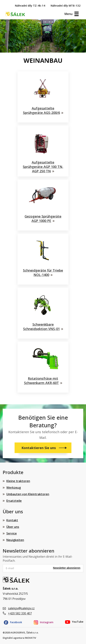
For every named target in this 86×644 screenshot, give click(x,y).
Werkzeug (14, 488)
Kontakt (12, 520)
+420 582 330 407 (20, 613)
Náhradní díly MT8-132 (66, 5)
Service (12, 533)
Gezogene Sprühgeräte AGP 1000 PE (43, 218)
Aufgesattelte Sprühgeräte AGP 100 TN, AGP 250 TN (43, 167)
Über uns (13, 527)
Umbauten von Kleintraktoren (28, 494)
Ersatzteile (14, 501)
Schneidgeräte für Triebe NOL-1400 (43, 273)
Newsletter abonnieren (67, 568)
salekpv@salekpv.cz (21, 608)
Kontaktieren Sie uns (39, 448)
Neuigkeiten (15, 540)
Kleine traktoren (18, 481)
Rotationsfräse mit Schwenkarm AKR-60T (41, 381)
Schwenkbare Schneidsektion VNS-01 (41, 327)
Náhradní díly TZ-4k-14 (30, 5)
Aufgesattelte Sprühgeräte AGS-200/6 (41, 110)
